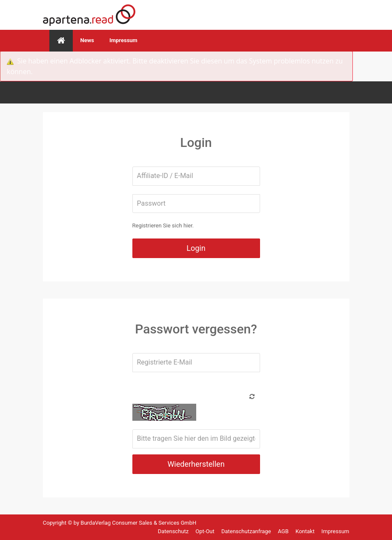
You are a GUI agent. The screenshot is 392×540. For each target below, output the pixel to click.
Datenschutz (174, 531)
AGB (284, 531)
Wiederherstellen (196, 464)
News (87, 40)
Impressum (123, 40)
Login (196, 248)
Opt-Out (206, 531)
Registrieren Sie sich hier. (163, 225)
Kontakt (306, 531)
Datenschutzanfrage (247, 531)
